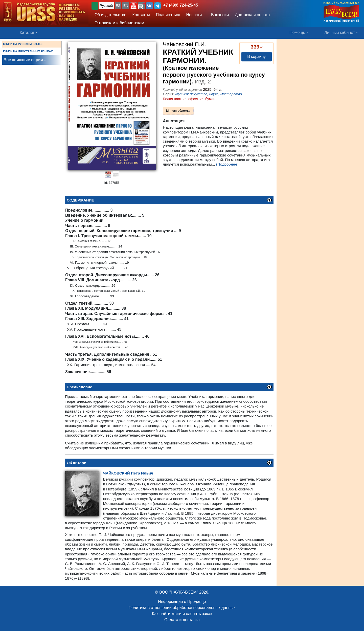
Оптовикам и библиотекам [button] (119, 23)
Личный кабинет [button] (340, 32)
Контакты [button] (141, 15)
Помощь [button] (297, 32)
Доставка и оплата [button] (252, 15)
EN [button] (126, 6)
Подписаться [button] (168, 15)
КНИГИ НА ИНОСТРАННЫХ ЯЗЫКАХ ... (29, 51)
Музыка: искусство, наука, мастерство (209, 94)
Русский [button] (106, 6)
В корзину (256, 57)
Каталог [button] (27, 32)
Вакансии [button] (219, 15)
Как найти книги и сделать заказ (182, 614)
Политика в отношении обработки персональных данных (182, 608)
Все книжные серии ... (26, 60)
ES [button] (118, 6)
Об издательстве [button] (110, 15)
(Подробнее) (227, 164)
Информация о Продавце (182, 602)
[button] (133, 6)
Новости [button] (194, 15)
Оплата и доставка (182, 620)
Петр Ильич (128, 473)
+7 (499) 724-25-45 (181, 5)
